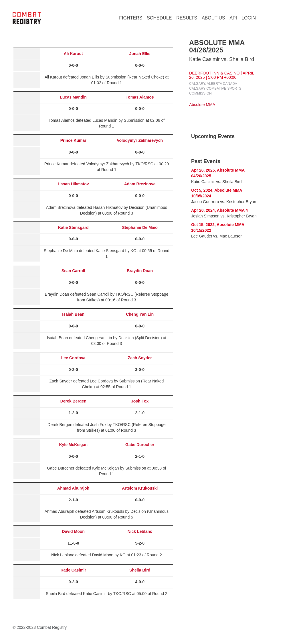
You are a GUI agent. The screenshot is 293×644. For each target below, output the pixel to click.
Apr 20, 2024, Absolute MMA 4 (219, 210)
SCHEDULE (159, 18)
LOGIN (249, 18)
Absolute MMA (202, 105)
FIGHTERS (131, 18)
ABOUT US (213, 18)
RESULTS (187, 18)
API (233, 18)
